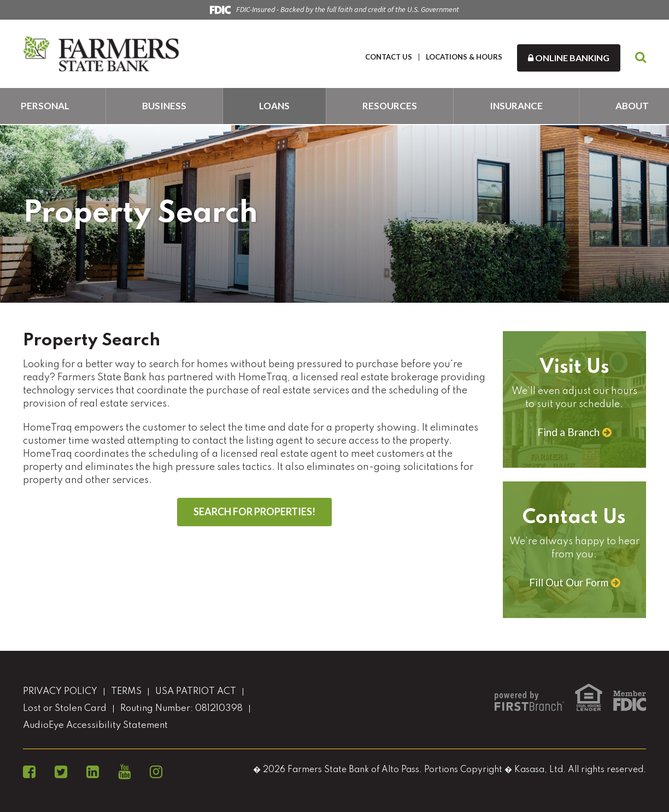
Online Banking (569, 58)
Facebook (29, 772)
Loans (274, 106)
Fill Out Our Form (569, 582)
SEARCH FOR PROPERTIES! (254, 511)
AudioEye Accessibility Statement (95, 725)
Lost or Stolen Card (65, 708)
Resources (390, 106)
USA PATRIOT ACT (196, 692)
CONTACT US (389, 57)
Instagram (156, 772)
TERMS (126, 692)
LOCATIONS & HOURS (464, 57)
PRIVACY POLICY (60, 692)
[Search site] (641, 58)
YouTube (124, 772)
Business (164, 106)
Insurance (516, 106)
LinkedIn (93, 772)
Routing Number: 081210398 (181, 708)
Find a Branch (568, 432)
